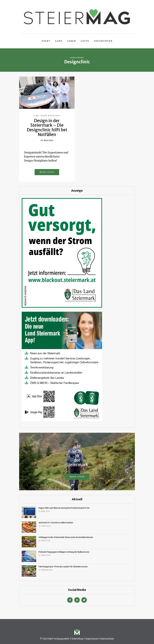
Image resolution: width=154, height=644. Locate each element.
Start (46, 41)
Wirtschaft (54, 116)
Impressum (92, 639)
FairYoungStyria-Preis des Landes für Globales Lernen (63, 567)
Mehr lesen (47, 172)
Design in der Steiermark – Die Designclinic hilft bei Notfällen (47, 128)
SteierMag (77, 639)
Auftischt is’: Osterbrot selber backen (56, 523)
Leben (72, 41)
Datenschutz (107, 639)
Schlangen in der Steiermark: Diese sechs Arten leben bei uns (66, 537)
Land (59, 41)
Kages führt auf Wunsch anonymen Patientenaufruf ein (64, 508)
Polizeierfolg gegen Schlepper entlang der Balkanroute (64, 552)
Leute (85, 41)
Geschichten (103, 41)
